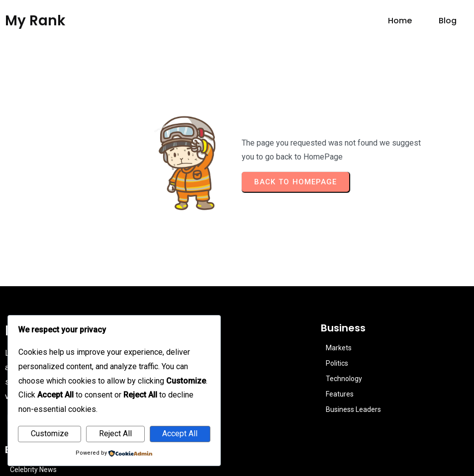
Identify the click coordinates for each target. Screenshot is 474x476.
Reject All (115, 434)
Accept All (180, 434)
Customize (50, 434)
